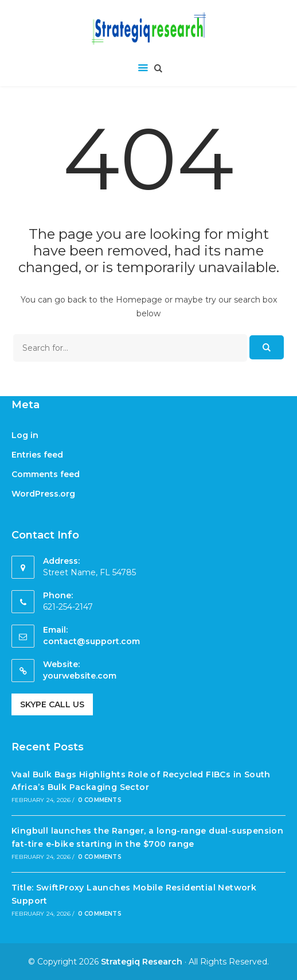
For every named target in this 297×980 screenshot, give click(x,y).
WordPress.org (43, 494)
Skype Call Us (52, 704)
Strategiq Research (142, 962)
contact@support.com (91, 641)
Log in (25, 435)
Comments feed (46, 474)
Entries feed (37, 455)
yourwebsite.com (80, 676)
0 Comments (100, 800)
